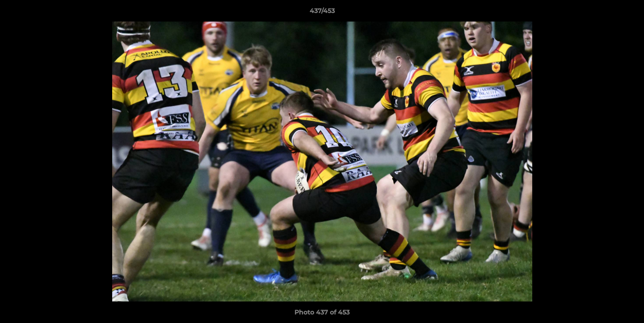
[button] (628, 13)
